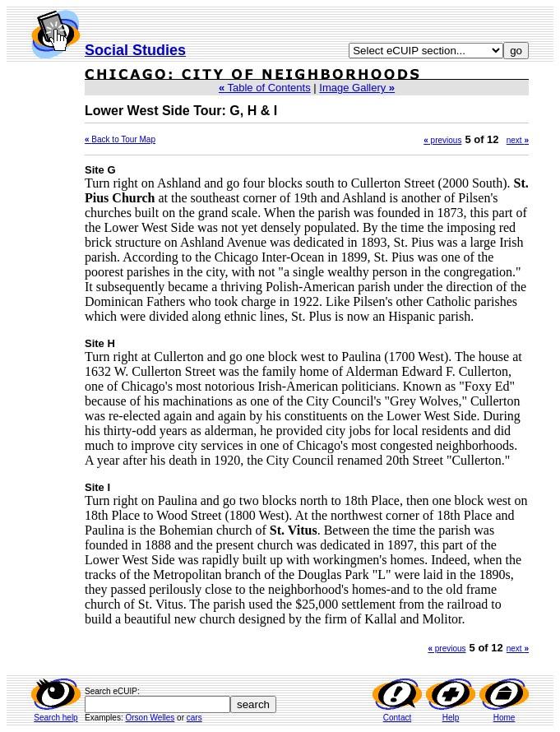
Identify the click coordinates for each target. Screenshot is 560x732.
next (518, 140)
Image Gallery (357, 88)
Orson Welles (150, 718)
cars (194, 718)
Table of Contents (265, 88)
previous (442, 140)
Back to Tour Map (123, 139)
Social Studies (135, 50)
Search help (56, 718)
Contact (397, 718)
